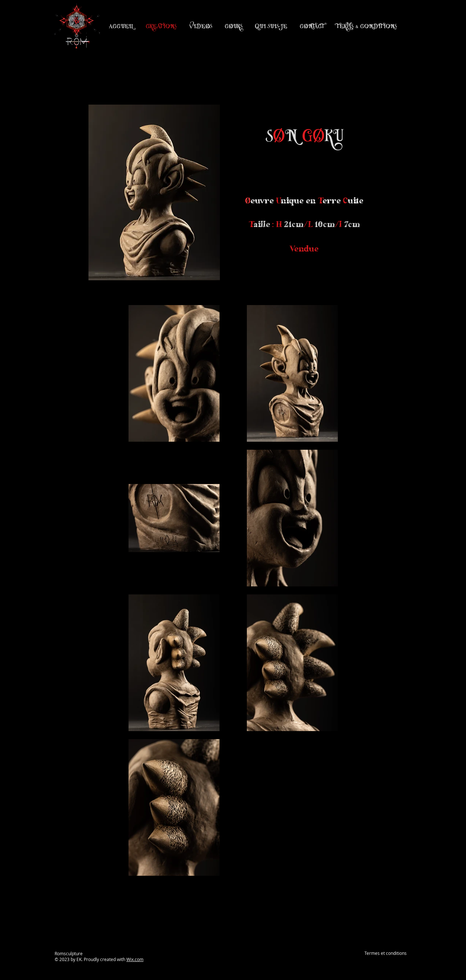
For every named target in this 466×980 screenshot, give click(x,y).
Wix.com (135, 959)
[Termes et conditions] (386, 953)
